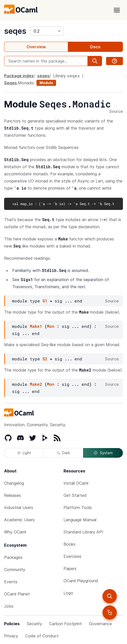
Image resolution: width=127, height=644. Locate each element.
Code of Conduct (42, 636)
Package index (19, 76)
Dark (63, 453)
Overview (36, 47)
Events (11, 582)
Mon (51, 326)
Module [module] (46, 83)
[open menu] (117, 10)
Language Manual (80, 520)
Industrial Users (19, 508)
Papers (70, 569)
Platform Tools (78, 508)
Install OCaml (76, 483)
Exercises (72, 556)
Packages (13, 557)
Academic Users (19, 520)
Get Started (75, 495)
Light (24, 453)
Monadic (26, 83)
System (103, 453)
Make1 (36, 326)
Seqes (10, 83)
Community (15, 570)
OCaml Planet (17, 594)
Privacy (11, 636)
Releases (12, 495)
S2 (45, 359)
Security (34, 624)
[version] (47, 31)
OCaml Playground (81, 581)
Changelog (14, 483)
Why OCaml (15, 532)
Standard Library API (83, 532)
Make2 (36, 384)
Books (69, 544)
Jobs (9, 606)
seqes (15, 31)
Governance (100, 624)
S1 (45, 301)
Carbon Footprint (66, 624)
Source (116, 112)
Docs (95, 47)
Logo (68, 593)
